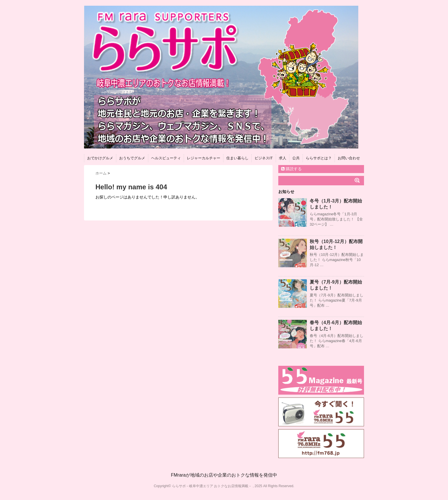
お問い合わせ (349, 158)
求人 (283, 158)
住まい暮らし (237, 158)
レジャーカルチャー (204, 158)
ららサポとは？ (319, 158)
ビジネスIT (264, 158)
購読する (291, 169)
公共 (296, 158)
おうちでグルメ (132, 158)
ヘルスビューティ (166, 158)
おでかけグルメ (100, 158)
